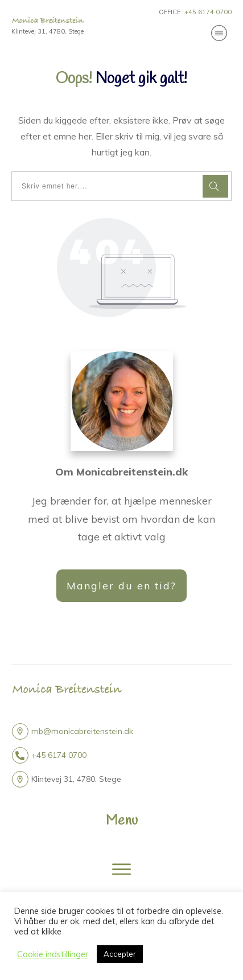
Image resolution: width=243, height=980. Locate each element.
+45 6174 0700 (59, 755)
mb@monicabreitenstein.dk (82, 731)
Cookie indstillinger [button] (53, 954)
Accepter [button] (120, 954)
